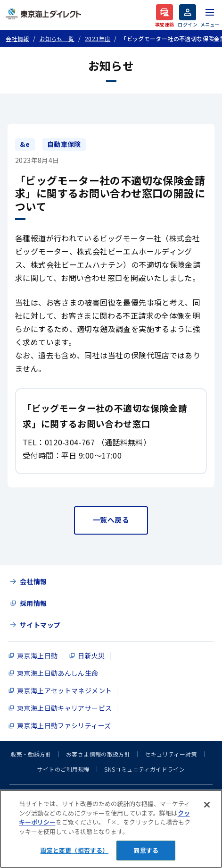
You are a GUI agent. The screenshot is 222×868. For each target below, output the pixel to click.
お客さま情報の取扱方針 (98, 754)
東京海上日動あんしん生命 (58, 673)
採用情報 (33, 603)
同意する (146, 850)
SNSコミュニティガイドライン (144, 769)
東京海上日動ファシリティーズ (64, 725)
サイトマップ (40, 625)
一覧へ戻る (111, 520)
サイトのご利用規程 (63, 769)
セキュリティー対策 (171, 754)
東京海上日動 (37, 655)
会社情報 (33, 581)
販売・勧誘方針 (31, 754)
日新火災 (91, 655)
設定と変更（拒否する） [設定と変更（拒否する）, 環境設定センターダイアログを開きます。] (74, 850)
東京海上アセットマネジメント (64, 690)
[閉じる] (207, 805)
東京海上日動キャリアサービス (64, 708)
